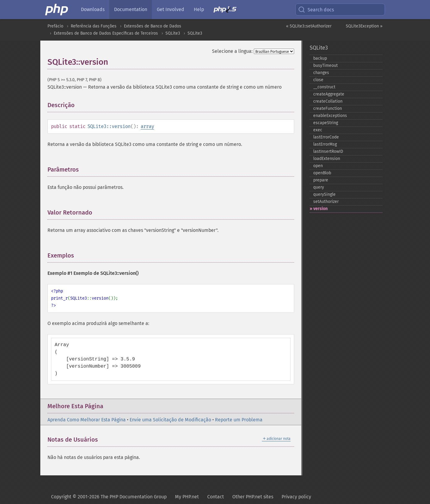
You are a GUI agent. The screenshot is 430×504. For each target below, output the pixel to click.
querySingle (324, 194)
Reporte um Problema (239, 420)
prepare (321, 180)
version (320, 209)
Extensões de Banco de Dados (153, 26)
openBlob (322, 173)
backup (320, 58)
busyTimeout (325, 65)
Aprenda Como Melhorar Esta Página (87, 420)
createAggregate (329, 94)
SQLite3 (173, 33)
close (318, 80)
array (147, 126)
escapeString (326, 123)
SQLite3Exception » (364, 26)
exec (318, 130)
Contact (216, 497)
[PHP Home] (57, 10)
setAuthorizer (326, 202)
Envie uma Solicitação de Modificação (170, 420)
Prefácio (55, 26)
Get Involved (171, 9)
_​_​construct (324, 87)
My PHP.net (187, 497)
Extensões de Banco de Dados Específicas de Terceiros (106, 33)
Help (199, 9)
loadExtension (327, 159)
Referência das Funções (94, 26)
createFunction (328, 108)
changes (321, 73)
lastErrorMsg (325, 144)
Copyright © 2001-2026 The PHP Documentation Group (109, 497)
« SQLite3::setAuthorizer (309, 26)
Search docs (316, 10)
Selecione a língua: (232, 51)
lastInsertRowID (328, 151)
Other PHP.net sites (253, 497)
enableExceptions (330, 116)
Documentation (131, 9)
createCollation (328, 101)
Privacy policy (296, 497)
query (319, 187)
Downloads (93, 9)
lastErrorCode (326, 137)
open (318, 166)
